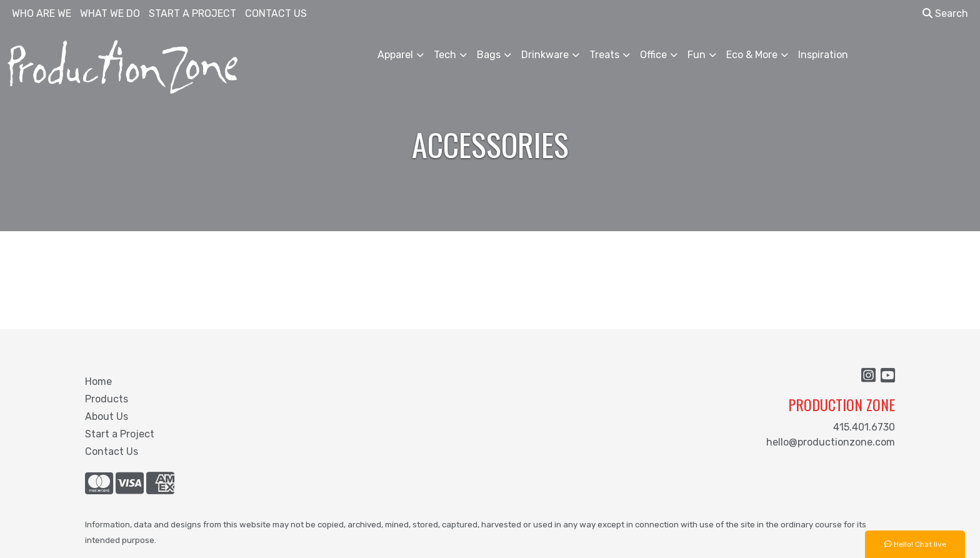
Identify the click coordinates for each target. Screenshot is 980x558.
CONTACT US (276, 13)
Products (107, 399)
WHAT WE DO (110, 13)
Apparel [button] (395, 55)
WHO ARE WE (42, 13)
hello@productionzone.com (831, 442)
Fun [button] (697, 55)
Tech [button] (445, 55)
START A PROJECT (192, 13)
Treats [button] (604, 55)
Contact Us (112, 451)
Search (945, 13)
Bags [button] (489, 55)
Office (653, 55)
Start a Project (120, 434)
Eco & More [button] (752, 55)
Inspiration (823, 55)
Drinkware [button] (545, 55)
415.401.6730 (864, 427)
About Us (107, 416)
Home (98, 381)
